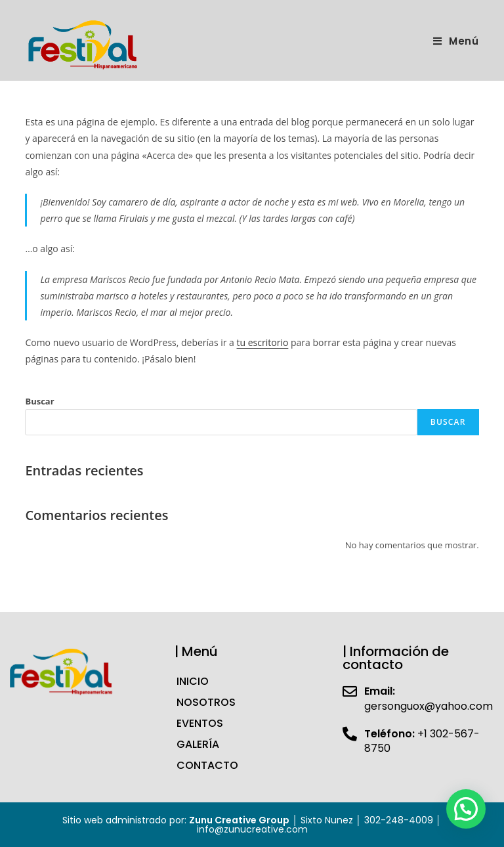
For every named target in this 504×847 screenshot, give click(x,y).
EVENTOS (200, 723)
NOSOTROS (206, 702)
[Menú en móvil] (456, 41)
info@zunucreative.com (252, 829)
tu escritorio (263, 342)
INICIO (193, 681)
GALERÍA (198, 744)
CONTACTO (207, 765)
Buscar (39, 401)
